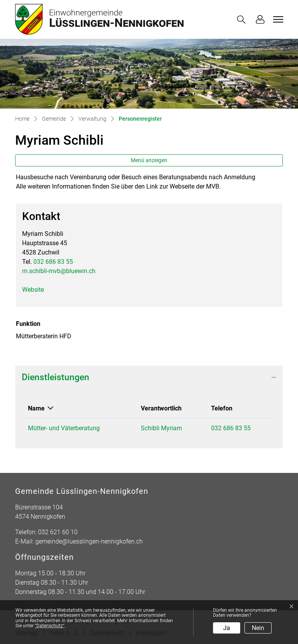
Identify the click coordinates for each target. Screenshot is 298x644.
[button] (243, 20)
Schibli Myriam (161, 428)
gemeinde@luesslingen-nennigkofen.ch (89, 541)
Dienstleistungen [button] (55, 377)
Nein (258, 628)
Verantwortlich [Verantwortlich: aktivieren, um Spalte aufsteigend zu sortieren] (161, 408)
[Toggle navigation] (277, 19)
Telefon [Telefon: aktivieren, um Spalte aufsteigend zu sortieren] (222, 408)
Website (37, 290)
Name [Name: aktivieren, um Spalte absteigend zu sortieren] (36, 408)
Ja (227, 628)
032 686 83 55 (53, 262)
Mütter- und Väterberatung (64, 428)
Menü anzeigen (149, 160)
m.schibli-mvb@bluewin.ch (59, 271)
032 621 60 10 (58, 532)
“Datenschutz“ (50, 626)
